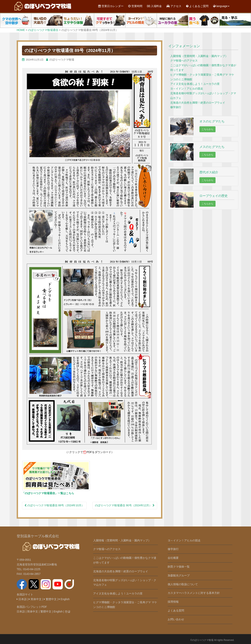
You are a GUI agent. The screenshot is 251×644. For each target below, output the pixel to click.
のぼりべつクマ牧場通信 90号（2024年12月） (125, 505)
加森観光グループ (179, 575)
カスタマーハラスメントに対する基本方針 (194, 593)
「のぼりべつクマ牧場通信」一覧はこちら (48, 493)
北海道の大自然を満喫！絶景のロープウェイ (198, 103)
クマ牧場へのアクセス (184, 61)
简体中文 (35, 599)
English (64, 599)
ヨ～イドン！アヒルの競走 (187, 89)
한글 (68, 611)
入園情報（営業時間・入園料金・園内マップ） (199, 56)
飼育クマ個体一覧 (179, 567)
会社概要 (173, 558)
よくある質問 (176, 611)
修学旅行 (176, 107)
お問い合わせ (176, 619)
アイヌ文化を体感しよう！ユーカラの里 (195, 84)
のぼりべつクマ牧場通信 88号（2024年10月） (54, 505)
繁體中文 (50, 599)
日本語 (22, 599)
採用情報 (173, 602)
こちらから (207, 129)
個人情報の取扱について (183, 584)
